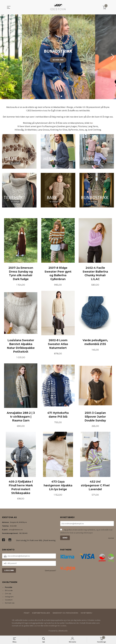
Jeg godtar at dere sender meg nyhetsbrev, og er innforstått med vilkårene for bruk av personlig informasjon (86, 533)
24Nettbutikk (63, 632)
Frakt (27, 614)
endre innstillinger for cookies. (55, 627)
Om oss (8, 595)
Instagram (9, 598)
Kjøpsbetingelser (41, 614)
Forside (9, 588)
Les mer (111, 539)
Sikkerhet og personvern (65, 614)
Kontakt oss (10, 604)
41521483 (13, 527)
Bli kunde (9, 592)
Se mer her (58, 60)
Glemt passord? (50, 571)
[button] (113, 57)
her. (91, 123)
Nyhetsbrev (86, 614)
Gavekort (9, 601)
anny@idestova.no (16, 531)
